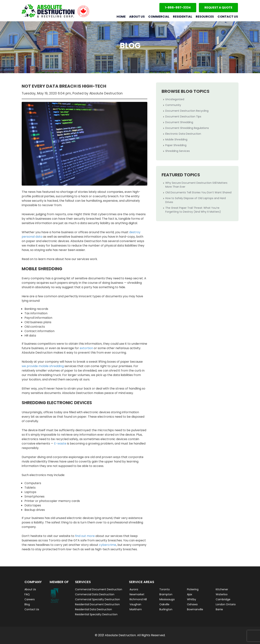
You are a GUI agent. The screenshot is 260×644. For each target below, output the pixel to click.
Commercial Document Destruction (99, 589)
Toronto (165, 589)
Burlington (166, 609)
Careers (30, 599)
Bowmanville (195, 609)
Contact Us (228, 17)
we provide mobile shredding (43, 366)
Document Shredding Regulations (187, 128)
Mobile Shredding (176, 139)
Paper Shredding (176, 145)
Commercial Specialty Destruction (97, 599)
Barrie (219, 609)
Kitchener (222, 589)
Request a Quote (218, 8)
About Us (137, 17)
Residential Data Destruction (93, 609)
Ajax (190, 594)
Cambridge (223, 599)
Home (121, 17)
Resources (205, 17)
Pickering (193, 589)
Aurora (134, 589)
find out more (85, 536)
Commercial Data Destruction (95, 594)
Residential (183, 17)
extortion (86, 348)
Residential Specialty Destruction (96, 614)
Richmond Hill (138, 599)
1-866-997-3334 (178, 8)
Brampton (166, 594)
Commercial (159, 17)
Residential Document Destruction (97, 604)
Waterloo (222, 594)
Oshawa (192, 604)
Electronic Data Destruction (183, 134)
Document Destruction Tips (183, 117)
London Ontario (226, 604)
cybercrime (108, 545)
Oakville (164, 604)
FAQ (27, 594)
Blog (27, 604)
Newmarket (137, 594)
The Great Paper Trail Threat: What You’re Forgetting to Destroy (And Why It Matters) (193, 210)
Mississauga (167, 599)
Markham (136, 609)
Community (173, 105)
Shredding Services (178, 151)
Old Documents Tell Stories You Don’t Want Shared (198, 192)
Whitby (192, 599)
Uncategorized (175, 99)
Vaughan (135, 604)
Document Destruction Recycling (187, 111)
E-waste (60, 444)
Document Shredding (179, 122)
